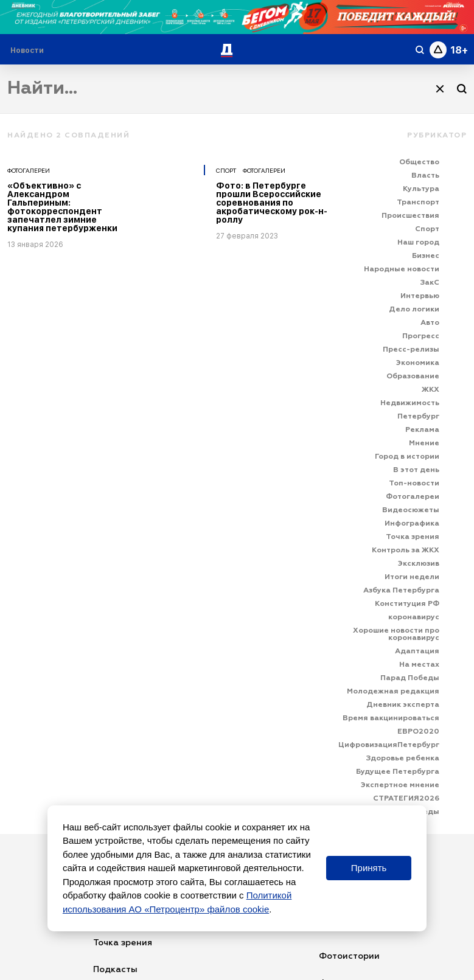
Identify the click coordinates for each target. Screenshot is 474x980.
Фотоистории (349, 956)
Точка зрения (123, 943)
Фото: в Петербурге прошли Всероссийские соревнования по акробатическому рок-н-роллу (272, 203)
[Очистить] (440, 89)
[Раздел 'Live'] (29, 50)
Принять (369, 868)
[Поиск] (462, 89)
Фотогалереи (29, 170)
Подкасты (115, 970)
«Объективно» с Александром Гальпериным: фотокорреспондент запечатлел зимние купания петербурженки (62, 207)
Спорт (226, 170)
